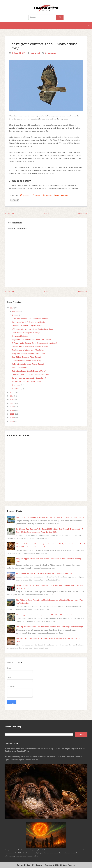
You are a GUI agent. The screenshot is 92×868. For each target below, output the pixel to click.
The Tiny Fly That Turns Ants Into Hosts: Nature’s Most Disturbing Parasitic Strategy (49, 627)
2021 (12, 403)
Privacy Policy (23, 865)
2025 (12, 418)
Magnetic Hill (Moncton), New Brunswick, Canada (31, 340)
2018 (12, 392)
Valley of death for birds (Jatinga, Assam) (28, 364)
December (17, 389)
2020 (12, 400)
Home (47, 213)
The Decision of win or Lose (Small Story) (28, 350)
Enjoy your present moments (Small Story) (28, 354)
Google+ (47, 195)
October (16, 315)
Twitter (37, 195)
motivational (35, 53)
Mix (57, 195)
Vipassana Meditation (20, 336)
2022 (12, 407)
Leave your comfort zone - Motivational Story (44, 46)
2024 (12, 414)
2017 (12, 308)
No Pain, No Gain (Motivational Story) (27, 382)
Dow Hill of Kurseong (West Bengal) (26, 357)
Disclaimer (37, 865)
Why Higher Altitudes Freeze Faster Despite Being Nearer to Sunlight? (44, 574)
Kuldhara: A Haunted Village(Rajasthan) (27, 326)
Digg (65, 195)
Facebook (25, 195)
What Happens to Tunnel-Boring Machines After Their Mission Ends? (44, 615)
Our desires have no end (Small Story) (27, 361)
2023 (12, 410)
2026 (12, 421)
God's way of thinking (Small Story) (26, 333)
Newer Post (10, 213)
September (17, 312)
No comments (50, 53)
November (17, 385)
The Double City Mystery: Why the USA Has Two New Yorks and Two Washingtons (50, 517)
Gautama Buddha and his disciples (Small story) (30, 347)
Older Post (83, 213)
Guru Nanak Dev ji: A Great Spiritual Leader (29, 322)
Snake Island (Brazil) (20, 368)
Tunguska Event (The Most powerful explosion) (31, 375)
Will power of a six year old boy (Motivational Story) (33, 329)
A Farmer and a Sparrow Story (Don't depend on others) (34, 343)
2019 (12, 396)
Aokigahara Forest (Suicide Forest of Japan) (29, 371)
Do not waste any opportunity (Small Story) (29, 378)
